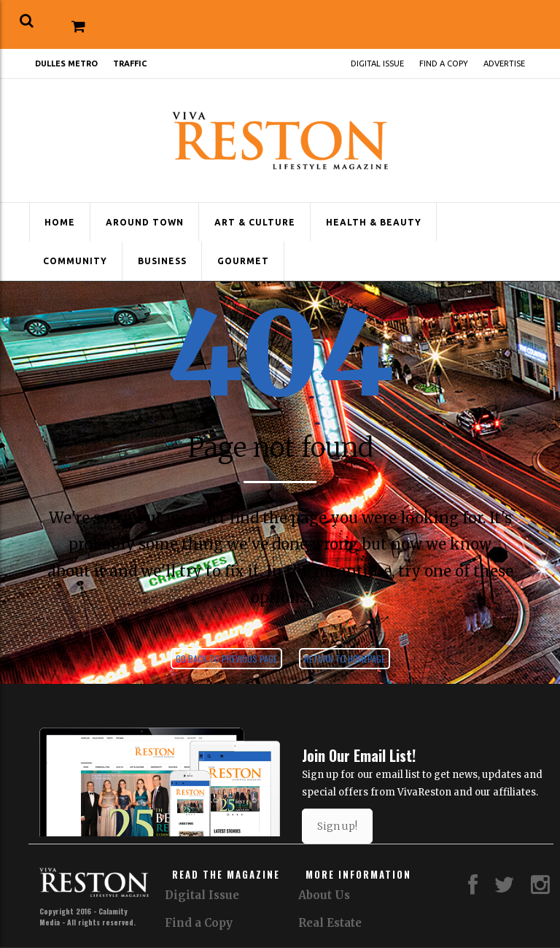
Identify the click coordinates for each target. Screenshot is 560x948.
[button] (27, 21)
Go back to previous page (226, 659)
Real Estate (330, 923)
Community (75, 261)
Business (162, 261)
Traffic (130, 63)
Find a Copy (444, 63)
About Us (324, 895)
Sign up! (337, 826)
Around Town (145, 222)
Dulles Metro (66, 63)
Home (60, 222)
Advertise (504, 63)
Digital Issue (377, 63)
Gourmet (243, 261)
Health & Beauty (374, 222)
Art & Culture (255, 222)
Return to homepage (345, 659)
